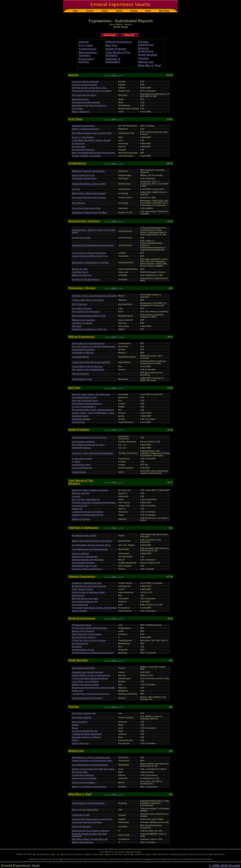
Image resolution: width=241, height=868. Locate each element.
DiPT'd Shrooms (79, 304)
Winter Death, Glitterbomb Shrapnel (89, 193)
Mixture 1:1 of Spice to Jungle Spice (89, 787)
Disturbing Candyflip (82, 718)
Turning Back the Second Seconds (88, 343)
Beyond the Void (80, 269)
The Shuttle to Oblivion (83, 353)
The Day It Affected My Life (85, 731)
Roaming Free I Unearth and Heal (88, 672)
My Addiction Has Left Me (84, 536)
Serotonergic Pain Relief (83, 668)
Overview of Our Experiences (86, 279)
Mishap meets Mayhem (83, 842)
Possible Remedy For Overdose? (87, 698)
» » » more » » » (114, 75)
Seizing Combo (79, 472)
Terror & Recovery (80, 743)
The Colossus (78, 203)
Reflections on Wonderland (85, 557)
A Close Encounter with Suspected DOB (91, 362)
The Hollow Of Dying (82, 309)
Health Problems (116, 49)
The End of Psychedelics (84, 783)
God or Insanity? (80, 722)
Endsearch (77, 647)
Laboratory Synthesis (82, 323)
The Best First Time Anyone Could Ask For (92, 819)
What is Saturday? (80, 112)
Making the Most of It (82, 275)
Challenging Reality (81, 419)
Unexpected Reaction (82, 468)
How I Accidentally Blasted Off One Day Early (93, 153)
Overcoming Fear (80, 605)
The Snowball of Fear (82, 379)
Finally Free (77, 691)
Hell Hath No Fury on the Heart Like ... (90, 88)
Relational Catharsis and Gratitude (88, 171)
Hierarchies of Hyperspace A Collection (90, 263)
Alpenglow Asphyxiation (83, 126)
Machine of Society (81, 519)
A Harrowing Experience (83, 350)
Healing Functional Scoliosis (85, 685)
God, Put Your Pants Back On (86, 500)
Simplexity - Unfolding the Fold (87, 583)
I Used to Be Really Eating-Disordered (90, 678)
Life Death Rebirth (80, 357)
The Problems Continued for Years (88, 445)
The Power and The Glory (84, 95)
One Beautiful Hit (80, 644)
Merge (75, 728)
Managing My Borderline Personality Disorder (93, 688)
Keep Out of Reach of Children (86, 737)
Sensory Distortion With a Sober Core (90, 256)
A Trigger (76, 462)
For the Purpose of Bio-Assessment (89, 253)
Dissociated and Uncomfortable (87, 822)
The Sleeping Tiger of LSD (84, 566)
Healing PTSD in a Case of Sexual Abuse (91, 675)
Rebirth (75, 725)
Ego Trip (76, 189)
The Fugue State (80, 772)
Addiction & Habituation (113, 60)
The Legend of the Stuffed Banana (88, 370)
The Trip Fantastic (80, 374)
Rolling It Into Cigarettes (83, 320)
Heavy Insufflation (80, 554)
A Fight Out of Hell (81, 815)
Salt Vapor (77, 326)
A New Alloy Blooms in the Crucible (89, 184)
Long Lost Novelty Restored (85, 82)
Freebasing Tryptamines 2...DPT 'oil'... (90, 329)
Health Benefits (148, 55)
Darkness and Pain (81, 493)
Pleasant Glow (79, 147)
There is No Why (80, 611)
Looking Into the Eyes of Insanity (87, 512)
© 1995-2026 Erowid (224, 866)
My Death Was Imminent (83, 150)
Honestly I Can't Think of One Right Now (91, 394)
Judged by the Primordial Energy (87, 515)
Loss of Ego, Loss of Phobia (85, 682)
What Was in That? (150, 66)
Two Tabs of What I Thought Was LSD (90, 839)
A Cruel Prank (78, 144)
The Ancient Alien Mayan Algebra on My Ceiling (94, 608)
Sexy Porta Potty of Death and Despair (90, 490)
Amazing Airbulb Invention (84, 85)
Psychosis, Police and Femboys (87, 569)
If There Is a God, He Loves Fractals (89, 640)
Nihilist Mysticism (80, 99)
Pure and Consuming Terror (85, 401)
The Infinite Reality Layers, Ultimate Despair (93, 410)
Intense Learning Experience (85, 129)
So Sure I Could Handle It (84, 407)
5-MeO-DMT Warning (82, 448)
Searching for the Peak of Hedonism (89, 106)
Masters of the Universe (83, 631)
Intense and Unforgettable (84, 778)
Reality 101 (77, 509)
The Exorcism (78, 422)
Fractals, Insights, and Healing (86, 156)
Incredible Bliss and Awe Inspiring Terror (91, 545)
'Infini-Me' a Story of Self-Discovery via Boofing (94, 296)
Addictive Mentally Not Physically (88, 560)
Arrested (76, 496)
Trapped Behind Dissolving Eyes (87, 367)
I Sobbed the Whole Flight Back (87, 734)
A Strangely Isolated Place (84, 178)
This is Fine (77, 109)
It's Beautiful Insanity (82, 459)
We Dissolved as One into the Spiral (89, 586)
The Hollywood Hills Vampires (86, 102)
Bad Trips (112, 45)
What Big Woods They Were (85, 599)
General (84, 42)
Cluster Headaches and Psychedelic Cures (92, 761)
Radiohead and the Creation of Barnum (90, 831)
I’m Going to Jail (80, 506)
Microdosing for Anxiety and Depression (91, 758)
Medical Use (146, 62)
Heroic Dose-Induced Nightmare (87, 404)
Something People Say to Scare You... (90, 437)
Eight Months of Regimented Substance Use (93, 245)
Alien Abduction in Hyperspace (87, 634)
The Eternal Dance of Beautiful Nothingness (93, 653)
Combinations (88, 49)
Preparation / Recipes (87, 60)
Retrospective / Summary (88, 54)
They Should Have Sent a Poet (86, 208)
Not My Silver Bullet (81, 238)
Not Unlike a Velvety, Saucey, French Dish (92, 133)
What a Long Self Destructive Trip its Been (92, 541)
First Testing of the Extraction (86, 312)
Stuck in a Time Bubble (83, 137)
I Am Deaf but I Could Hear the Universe (91, 694)
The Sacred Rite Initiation (84, 637)
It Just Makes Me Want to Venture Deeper (91, 140)
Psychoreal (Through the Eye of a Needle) (92, 91)
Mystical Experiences (146, 50)
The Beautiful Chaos (81, 625)
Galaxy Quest (78, 596)
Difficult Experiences (119, 42)
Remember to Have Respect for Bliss (89, 213)
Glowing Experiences (146, 43)
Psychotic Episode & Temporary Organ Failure (94, 503)
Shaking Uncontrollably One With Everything (93, 769)
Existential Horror (80, 416)
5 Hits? (75, 740)
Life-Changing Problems (83, 442)
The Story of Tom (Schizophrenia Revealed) (92, 453)
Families (143, 58)
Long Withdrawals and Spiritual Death (90, 549)
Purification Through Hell (84, 713)
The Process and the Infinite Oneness (90, 628)
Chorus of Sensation (82, 827)
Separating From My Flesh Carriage (89, 198)
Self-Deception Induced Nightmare (88, 803)
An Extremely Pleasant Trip (85, 602)
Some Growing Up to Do (83, 175)
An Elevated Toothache (83, 775)
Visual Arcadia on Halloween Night (88, 592)
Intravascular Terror (81, 465)
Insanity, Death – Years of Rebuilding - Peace (93, 413)
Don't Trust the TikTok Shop (85, 810)
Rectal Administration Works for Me (89, 316)
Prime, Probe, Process (82, 589)
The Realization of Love (83, 650)
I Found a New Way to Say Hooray (88, 300)
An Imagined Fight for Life (84, 398)
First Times (86, 45)
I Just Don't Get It (80, 272)
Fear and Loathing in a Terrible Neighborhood (93, 347)
